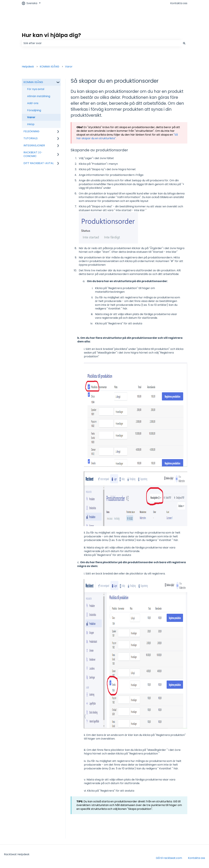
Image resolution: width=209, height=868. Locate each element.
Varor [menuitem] (31, 117)
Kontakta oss (179, 3)
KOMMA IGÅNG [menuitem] (33, 82)
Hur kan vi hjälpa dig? (51, 35)
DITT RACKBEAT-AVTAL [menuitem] (39, 163)
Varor (69, 67)
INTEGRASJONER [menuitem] (34, 145)
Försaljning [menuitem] (34, 110)
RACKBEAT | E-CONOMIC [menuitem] (33, 154)
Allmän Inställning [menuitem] (39, 96)
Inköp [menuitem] (31, 124)
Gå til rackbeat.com (169, 858)
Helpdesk (28, 67)
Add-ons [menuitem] (33, 103)
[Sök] (184, 43)
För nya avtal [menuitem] (36, 89)
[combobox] (101, 43)
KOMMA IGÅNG (49, 67)
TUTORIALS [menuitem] (31, 138)
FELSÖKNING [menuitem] (31, 131)
